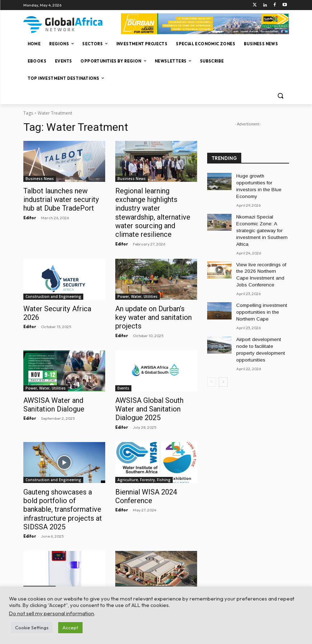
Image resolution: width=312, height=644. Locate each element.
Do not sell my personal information (52, 613)
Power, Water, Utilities (138, 284)
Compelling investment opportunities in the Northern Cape (259, 295)
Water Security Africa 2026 (60, 295)
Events (123, 365)
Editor (30, 215)
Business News (40, 179)
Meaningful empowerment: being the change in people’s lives (153, 563)
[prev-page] (212, 354)
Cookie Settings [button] (32, 627)
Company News (39, 543)
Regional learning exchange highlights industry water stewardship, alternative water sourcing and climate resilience (156, 206)
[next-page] (223, 354)
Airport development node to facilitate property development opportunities (262, 327)
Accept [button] (70, 627)
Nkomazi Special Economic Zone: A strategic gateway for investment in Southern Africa (259, 219)
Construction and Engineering (53, 284)
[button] (281, 96)
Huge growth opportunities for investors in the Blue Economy (262, 182)
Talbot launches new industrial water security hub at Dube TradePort (64, 198)
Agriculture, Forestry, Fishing (144, 446)
